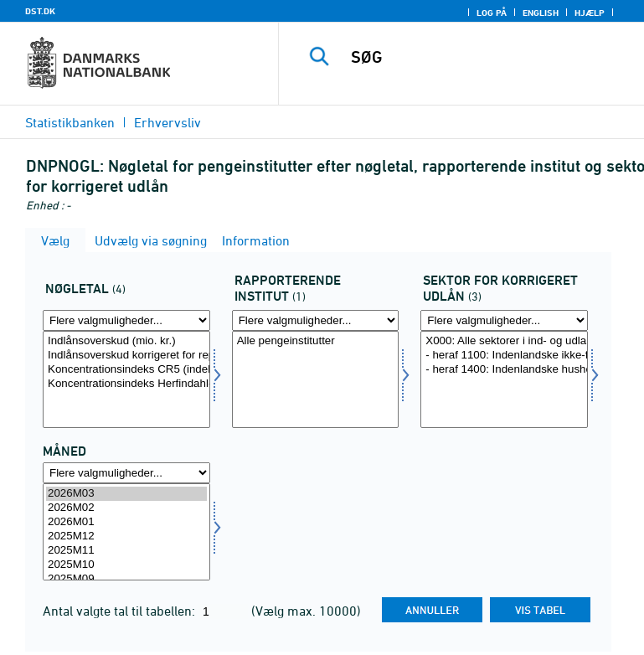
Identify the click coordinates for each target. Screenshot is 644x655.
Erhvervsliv (167, 122)
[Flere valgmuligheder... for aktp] (126, 320)
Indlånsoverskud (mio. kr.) (126, 341)
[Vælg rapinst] (316, 379)
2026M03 (126, 494)
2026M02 (126, 508)
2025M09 (126, 579)
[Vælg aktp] (126, 379)
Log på (492, 13)
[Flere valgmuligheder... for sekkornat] (504, 320)
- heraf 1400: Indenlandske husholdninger (504, 370)
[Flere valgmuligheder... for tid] (126, 473)
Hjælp (590, 13)
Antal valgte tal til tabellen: (121, 611)
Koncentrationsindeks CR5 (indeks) (126, 370)
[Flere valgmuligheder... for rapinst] (316, 320)
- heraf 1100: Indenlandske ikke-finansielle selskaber (504, 356)
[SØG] (489, 57)
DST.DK (40, 11)
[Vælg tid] (126, 532)
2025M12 (126, 536)
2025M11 (126, 551)
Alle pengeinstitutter (316, 341)
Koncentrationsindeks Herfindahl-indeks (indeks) (126, 384)
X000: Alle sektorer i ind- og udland (504, 341)
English (541, 13)
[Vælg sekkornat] (504, 379)
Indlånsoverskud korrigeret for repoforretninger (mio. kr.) (126, 356)
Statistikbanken (70, 122)
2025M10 (126, 565)
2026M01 (126, 522)
